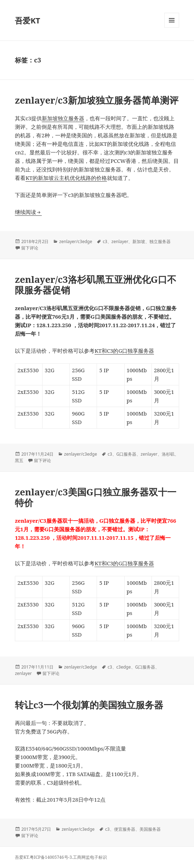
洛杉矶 (168, 454)
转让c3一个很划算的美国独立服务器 (89, 705)
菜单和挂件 (172, 28)
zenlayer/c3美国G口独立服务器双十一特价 (96, 497)
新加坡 (139, 241)
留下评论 (30, 248)
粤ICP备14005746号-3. (51, 857)
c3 (105, 241)
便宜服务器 (125, 829)
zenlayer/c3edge (76, 241)
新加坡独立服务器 (63, 118)
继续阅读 (28, 212)
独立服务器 (160, 241)
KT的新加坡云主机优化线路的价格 (66, 178)
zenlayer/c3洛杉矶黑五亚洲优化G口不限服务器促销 (96, 285)
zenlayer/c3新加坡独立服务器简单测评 (97, 100)
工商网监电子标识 (90, 857)
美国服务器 (150, 829)
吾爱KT (27, 20)
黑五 (19, 460)
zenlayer (120, 241)
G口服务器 (127, 454)
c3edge (124, 667)
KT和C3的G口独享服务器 (124, 351)
